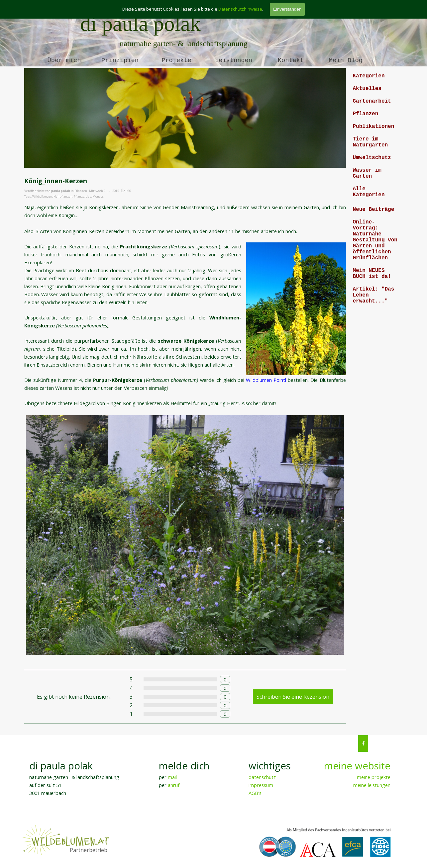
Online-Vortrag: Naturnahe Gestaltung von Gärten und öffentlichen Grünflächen (375, 240)
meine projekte (374, 777)
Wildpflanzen (42, 196)
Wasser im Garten (367, 173)
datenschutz (262, 777)
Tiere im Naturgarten (371, 142)
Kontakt (291, 60)
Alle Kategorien (369, 192)
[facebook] (363, 743)
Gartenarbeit (372, 101)
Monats (98, 196)
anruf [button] (174, 785)
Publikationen (374, 127)
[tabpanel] (353, 778)
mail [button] (172, 777)
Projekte (176, 60)
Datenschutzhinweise (240, 9)
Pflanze (79, 196)
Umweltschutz (372, 158)
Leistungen (234, 60)
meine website (357, 766)
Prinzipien (120, 60)
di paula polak (140, 24)
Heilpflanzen (63, 196)
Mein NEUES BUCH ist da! (372, 274)
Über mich (64, 60)
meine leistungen (372, 785)
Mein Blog (346, 60)
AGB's (255, 793)
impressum (261, 785)
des (88, 196)
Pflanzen (366, 114)
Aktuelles (367, 89)
